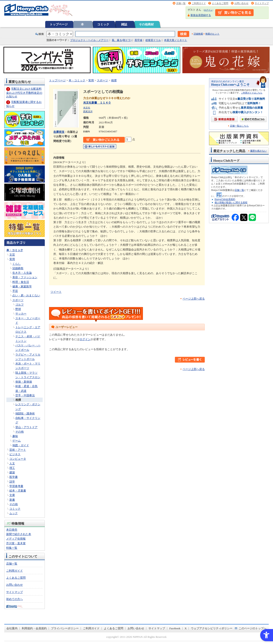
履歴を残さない (258, 151)
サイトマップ (262, 3)
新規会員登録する (201, 15)
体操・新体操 (24, 382)
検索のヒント (212, 34)
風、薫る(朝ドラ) (122, 40)
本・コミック (15, 250)
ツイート (56, 292)
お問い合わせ (241, 3)
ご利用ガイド (199, 3)
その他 (20, 432)
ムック (14, 513)
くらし (17, 264)
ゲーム (17, 441)
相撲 (18, 400)
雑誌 (124, 24)
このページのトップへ (253, 628)
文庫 (12, 495)
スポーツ (18, 300)
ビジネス (15, 454)
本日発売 (12, 530)
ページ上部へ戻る (194, 299)
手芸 (15, 291)
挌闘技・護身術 (25, 413)
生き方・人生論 (22, 273)
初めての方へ (15, 599)
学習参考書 (16, 486)
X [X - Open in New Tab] (186, 628)
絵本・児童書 (18, 491)
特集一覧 (12, 548)
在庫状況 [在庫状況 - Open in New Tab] (59, 132)
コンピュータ (18, 459)
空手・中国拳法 (25, 395)
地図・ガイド (21, 445)
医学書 (14, 477)
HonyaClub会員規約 (225, 199)
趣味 (15, 436)
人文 (12, 463)
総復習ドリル (153, 40)
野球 (18, 309)
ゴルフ (20, 305)
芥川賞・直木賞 (16, 543)
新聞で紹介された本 (19, 534)
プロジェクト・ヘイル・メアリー (89, 40)
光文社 (87, 108)
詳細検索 (198, 34)
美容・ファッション (25, 277)
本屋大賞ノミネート (176, 40)
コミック (103, 24)
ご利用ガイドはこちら (252, 93)
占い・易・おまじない (26, 295)
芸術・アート (18, 450)
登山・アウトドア (26, 427)
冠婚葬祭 (18, 268)
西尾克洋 (88, 111)
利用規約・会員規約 (34, 628)
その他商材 (146, 24)
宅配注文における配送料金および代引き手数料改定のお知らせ (24, 93)
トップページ (59, 24)
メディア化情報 (16, 539)
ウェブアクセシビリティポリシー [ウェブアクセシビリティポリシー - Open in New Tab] (212, 628)
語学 (12, 482)
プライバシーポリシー (65, 628)
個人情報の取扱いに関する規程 (231, 202)
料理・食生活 (21, 282)
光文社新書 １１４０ (97, 103)
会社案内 (12, 628)
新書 (12, 500)
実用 (12, 259)
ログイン (208, 10)
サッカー (21, 314)
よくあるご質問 (220, 3)
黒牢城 (138, 40)
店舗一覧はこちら (239, 126)
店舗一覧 (181, 3)
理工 (12, 468)
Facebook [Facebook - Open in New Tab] (175, 628)
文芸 (12, 255)
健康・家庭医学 (22, 286)
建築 (12, 472)
